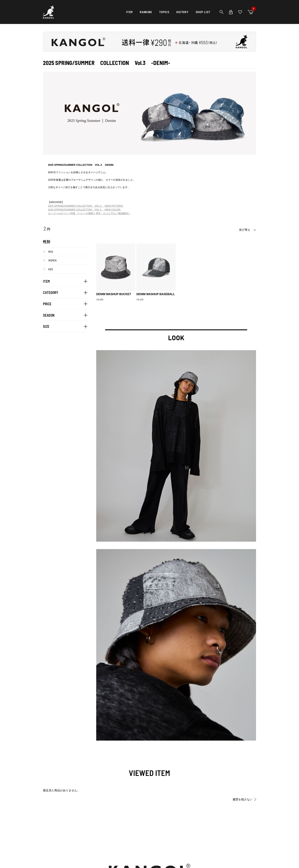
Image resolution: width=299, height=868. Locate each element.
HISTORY (182, 12)
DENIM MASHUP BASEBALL (156, 294)
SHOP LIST (203, 12)
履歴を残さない (243, 799)
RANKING (146, 12)
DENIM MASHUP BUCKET (114, 294)
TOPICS (164, 12)
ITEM (129, 12)
